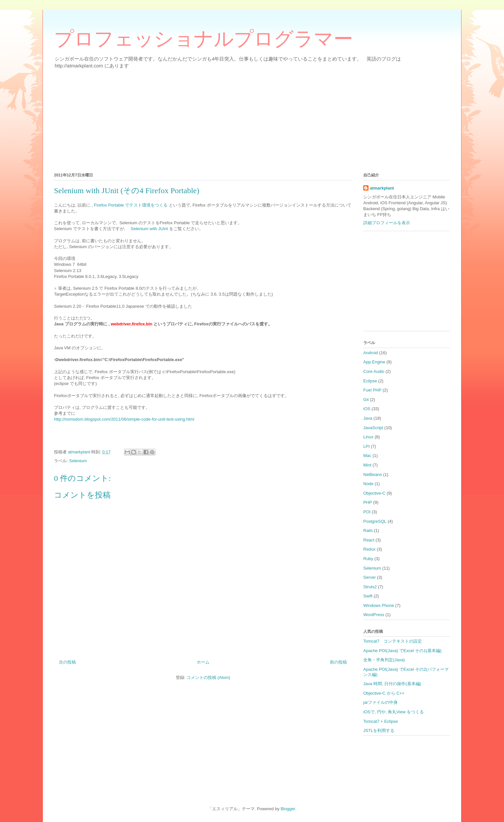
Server (369, 577)
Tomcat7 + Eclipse (381, 721)
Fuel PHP (372, 390)
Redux (369, 549)
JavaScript (373, 428)
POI (367, 512)
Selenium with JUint (149, 229)
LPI (367, 446)
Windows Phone (379, 605)
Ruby (368, 559)
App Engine (374, 362)
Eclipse (370, 381)
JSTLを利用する (379, 731)
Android (371, 353)
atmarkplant (382, 188)
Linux (368, 437)
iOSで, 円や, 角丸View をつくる (394, 712)
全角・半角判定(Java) (384, 660)
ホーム (203, 662)
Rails (368, 530)
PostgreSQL (375, 521)
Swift (368, 596)
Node (368, 484)
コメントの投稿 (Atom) (208, 677)
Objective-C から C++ (384, 693)
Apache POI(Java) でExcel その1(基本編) (402, 651)
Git (366, 400)
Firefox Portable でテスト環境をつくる (131, 205)
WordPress (374, 615)
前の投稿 (338, 662)
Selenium (78, 461)
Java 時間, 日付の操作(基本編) (392, 684)
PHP (368, 502)
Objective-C (374, 493)
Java (368, 418)
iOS (367, 409)
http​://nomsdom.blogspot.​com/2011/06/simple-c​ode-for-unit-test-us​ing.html (124, 419)
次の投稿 (67, 662)
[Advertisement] (250, 119)
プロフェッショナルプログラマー (204, 39)
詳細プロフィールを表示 (387, 223)
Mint (367, 465)
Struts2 (370, 587)
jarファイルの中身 (380, 702)
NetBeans (373, 475)
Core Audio (374, 371)
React (369, 540)
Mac (367, 456)
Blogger (288, 809)
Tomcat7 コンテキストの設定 (393, 641)
